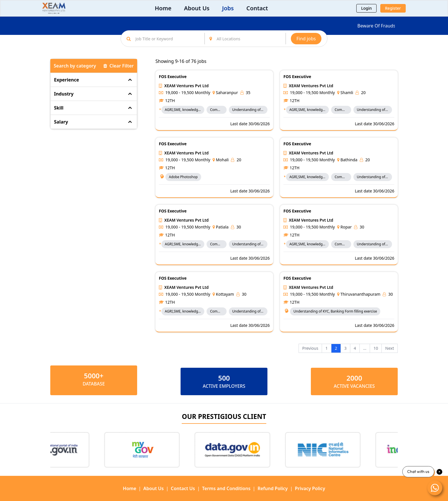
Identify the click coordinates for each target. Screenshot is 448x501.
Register (393, 8)
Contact (257, 8)
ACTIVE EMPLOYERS (224, 386)
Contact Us (183, 488)
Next (390, 348)
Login (366, 8)
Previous (310, 348)
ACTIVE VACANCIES (354, 386)
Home (163, 8)
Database (94, 384)
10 (376, 348)
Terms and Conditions (226, 488)
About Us (197, 8)
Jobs (228, 8)
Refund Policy (273, 488)
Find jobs (306, 39)
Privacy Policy (310, 488)
